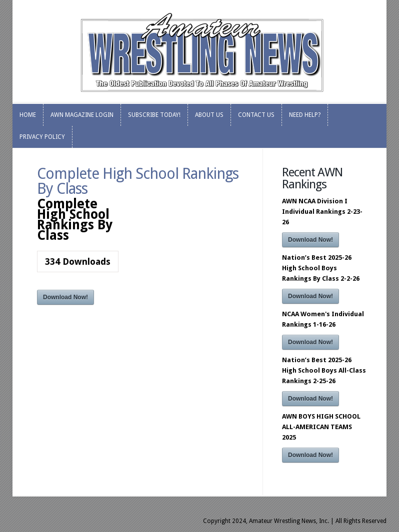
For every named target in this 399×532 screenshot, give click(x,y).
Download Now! (65, 297)
